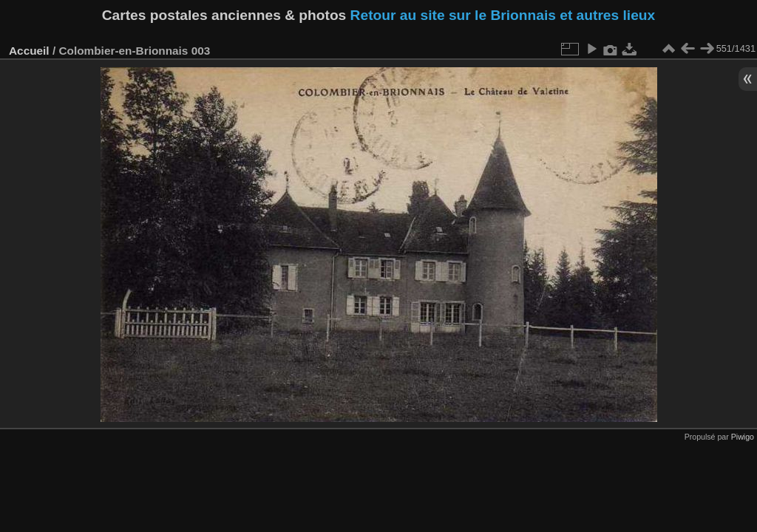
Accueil (29, 51)
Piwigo (743, 437)
